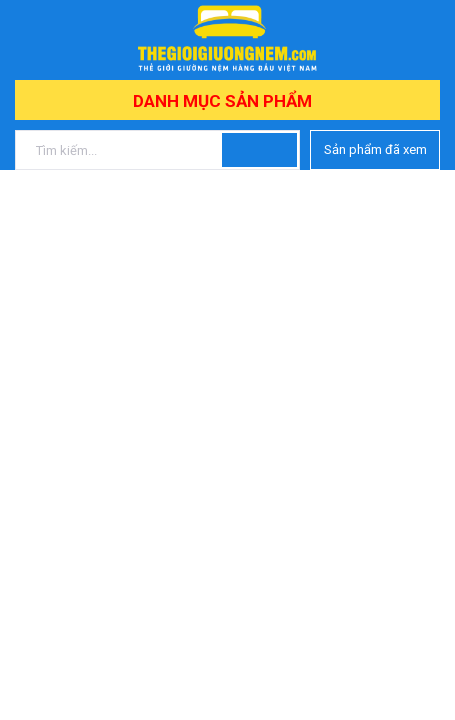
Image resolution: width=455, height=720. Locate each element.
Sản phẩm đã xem (375, 149)
